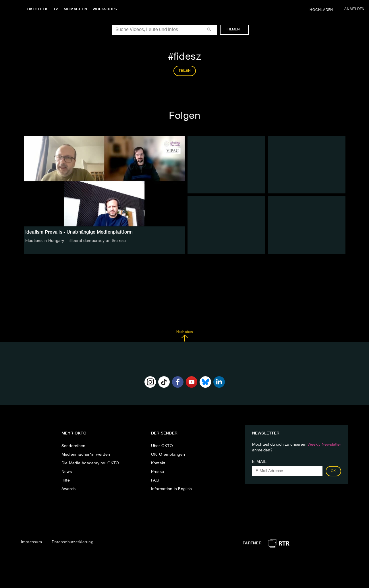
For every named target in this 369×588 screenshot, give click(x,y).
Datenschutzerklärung (73, 542)
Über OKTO (162, 446)
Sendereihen (74, 446)
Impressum (31, 542)
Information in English (172, 489)
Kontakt (158, 463)
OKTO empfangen (168, 455)
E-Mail (259, 462)
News (67, 472)
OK (333, 471)
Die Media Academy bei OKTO (90, 463)
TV (56, 9)
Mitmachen (76, 9)
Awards (69, 489)
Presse (158, 472)
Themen (235, 30)
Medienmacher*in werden (86, 455)
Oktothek (37, 9)
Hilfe (66, 480)
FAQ (155, 480)
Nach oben (184, 336)
